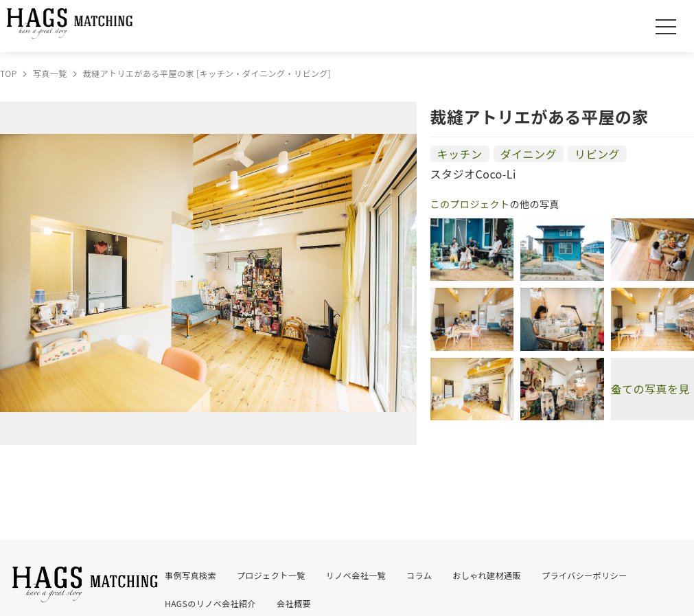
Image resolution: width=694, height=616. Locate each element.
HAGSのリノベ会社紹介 (210, 603)
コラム (419, 575)
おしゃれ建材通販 (487, 575)
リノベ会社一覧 (356, 575)
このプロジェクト (470, 204)
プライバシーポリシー (585, 575)
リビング (597, 154)
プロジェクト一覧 (271, 575)
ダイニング (529, 154)
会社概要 (294, 603)
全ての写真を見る (650, 389)
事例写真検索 (190, 575)
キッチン (460, 154)
